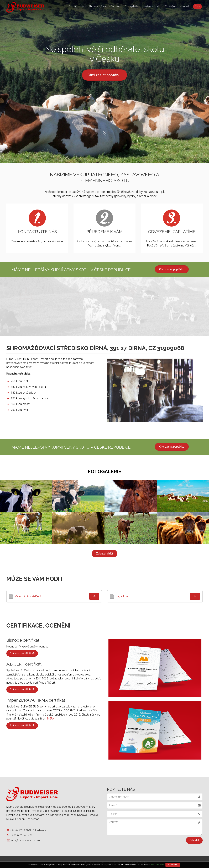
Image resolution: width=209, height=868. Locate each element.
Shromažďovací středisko (104, 6)
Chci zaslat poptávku (104, 75)
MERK (51, 719)
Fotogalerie (131, 6)
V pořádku (173, 865)
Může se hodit (152, 6)
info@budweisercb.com (23, 840)
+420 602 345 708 (20, 835)
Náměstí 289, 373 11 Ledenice (27, 830)
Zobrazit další (104, 554)
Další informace (157, 865)
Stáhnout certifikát (22, 653)
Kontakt (184, 6)
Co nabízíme (76, 6)
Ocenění (170, 6)
